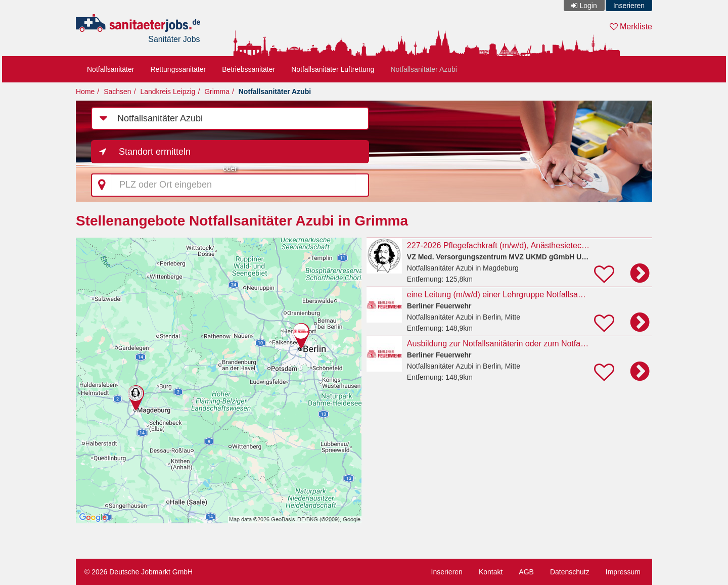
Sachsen (117, 92)
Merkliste (631, 27)
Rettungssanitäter (178, 69)
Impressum (623, 572)
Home (85, 92)
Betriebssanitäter (248, 69)
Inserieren (629, 6)
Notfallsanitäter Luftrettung (333, 69)
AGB (526, 572)
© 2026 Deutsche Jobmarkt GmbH (139, 572)
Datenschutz (570, 572)
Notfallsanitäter (110, 69)
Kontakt (491, 572)
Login (588, 6)
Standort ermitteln (155, 152)
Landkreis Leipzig (168, 92)
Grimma (217, 92)
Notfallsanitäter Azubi (424, 69)
